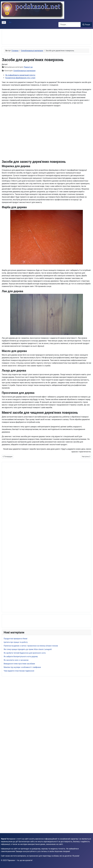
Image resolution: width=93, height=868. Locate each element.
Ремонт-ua (28, 67)
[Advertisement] (22, 37)
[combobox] (70, 25)
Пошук (86, 25)
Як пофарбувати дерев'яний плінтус (20, 75)
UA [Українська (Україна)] (4, 22)
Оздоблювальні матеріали (24, 71)
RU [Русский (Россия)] (10, 22)
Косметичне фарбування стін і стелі (20, 78)
